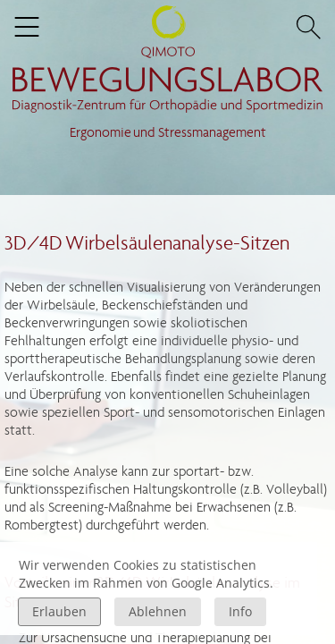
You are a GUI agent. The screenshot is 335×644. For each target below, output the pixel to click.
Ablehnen (158, 611)
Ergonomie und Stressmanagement (168, 132)
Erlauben (59, 611)
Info (240, 611)
